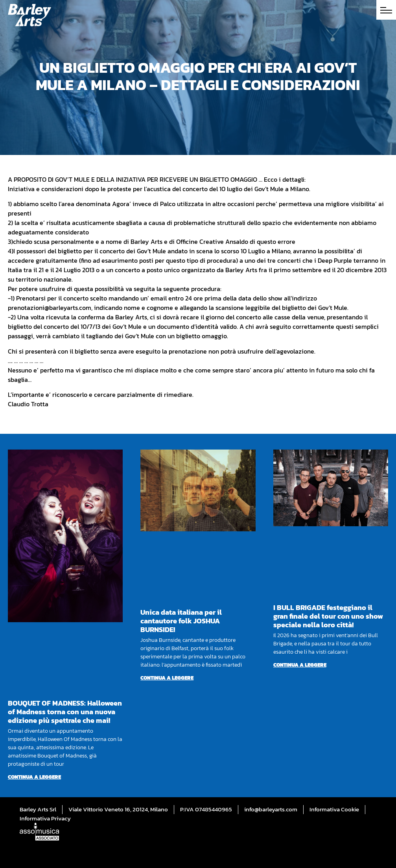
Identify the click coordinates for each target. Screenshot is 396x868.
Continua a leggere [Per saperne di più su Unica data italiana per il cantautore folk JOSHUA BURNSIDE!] (167, 678)
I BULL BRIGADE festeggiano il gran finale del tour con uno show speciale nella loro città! (328, 616)
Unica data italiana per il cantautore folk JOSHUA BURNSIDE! (181, 621)
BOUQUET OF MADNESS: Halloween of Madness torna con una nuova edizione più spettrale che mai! (65, 712)
